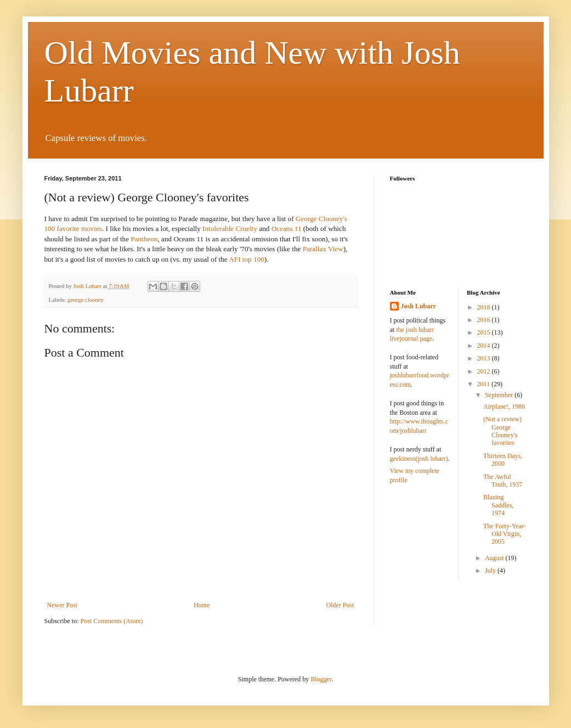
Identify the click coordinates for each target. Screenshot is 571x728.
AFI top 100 (246, 259)
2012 (485, 371)
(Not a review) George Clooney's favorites (502, 431)
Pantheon (144, 239)
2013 (485, 358)
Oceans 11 (287, 228)
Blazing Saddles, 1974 (498, 505)
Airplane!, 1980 (504, 407)
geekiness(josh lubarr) (419, 459)
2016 (485, 320)
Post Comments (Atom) (112, 621)
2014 (485, 346)
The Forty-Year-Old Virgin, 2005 (505, 534)
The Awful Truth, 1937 (503, 481)
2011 (485, 384)
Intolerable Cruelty (230, 228)
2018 (485, 307)
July (491, 571)
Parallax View (323, 249)
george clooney (86, 300)
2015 (485, 332)
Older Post (340, 605)
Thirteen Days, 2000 (503, 460)
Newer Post (63, 605)
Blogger (321, 679)
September (500, 395)
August (495, 558)
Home (202, 605)
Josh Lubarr (419, 306)
